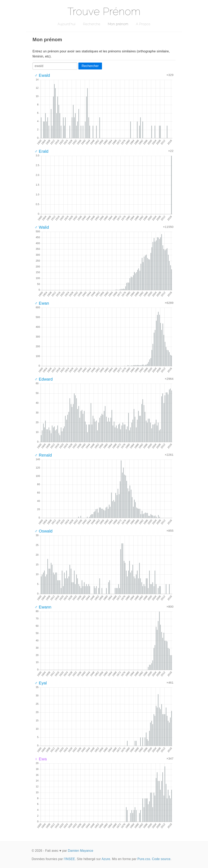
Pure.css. (144, 859)
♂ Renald (43, 455)
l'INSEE (69, 859)
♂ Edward (44, 379)
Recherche (92, 24)
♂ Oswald (44, 531)
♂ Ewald (42, 75)
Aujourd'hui (67, 24)
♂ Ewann (43, 607)
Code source (161, 859)
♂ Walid (42, 227)
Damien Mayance (81, 851)
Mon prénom (118, 24)
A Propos (143, 24)
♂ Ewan (42, 303)
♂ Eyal (41, 683)
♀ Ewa (41, 759)
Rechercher (90, 66)
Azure (106, 859)
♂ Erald (41, 151)
